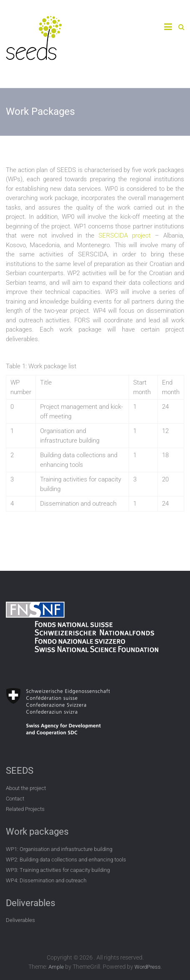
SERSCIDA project (125, 236)
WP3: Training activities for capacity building (58, 870)
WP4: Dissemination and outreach (46, 880)
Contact (15, 799)
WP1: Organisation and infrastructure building (59, 849)
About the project (26, 788)
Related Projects (25, 809)
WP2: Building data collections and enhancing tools (66, 860)
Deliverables (20, 920)
